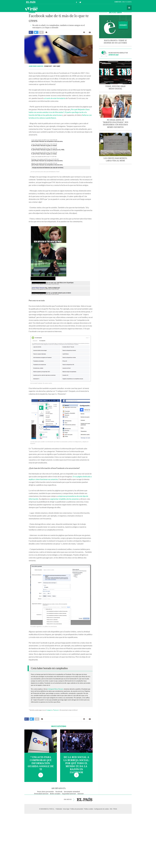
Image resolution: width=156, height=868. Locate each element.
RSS (111, 809)
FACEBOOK (32, 12)
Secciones (129, 8)
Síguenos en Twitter (80, 2)
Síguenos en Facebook (76, 2)
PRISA (115, 809)
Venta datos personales (45, 792)
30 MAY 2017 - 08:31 (52, 66)
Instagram (49, 710)
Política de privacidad (77, 809)
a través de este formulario (55, 98)
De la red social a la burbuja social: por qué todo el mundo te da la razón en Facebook (76, 765)
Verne (31, 9)
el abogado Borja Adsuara (55, 689)
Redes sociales (55, 794)
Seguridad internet (69, 794)
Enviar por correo (90, 32)
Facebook (59, 792)
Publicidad (59, 809)
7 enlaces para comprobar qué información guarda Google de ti (41, 763)
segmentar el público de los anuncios (64, 499)
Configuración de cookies (102, 809)
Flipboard (56, 710)
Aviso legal (66, 809)
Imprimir (84, 32)
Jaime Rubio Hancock (36, 66)
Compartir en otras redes (41, 32)
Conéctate (118, 2)
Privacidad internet (41, 794)
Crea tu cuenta (127, 2)
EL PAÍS (85, 799)
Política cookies (89, 809)
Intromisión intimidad (72, 792)
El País (31, 2)
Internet (81, 794)
